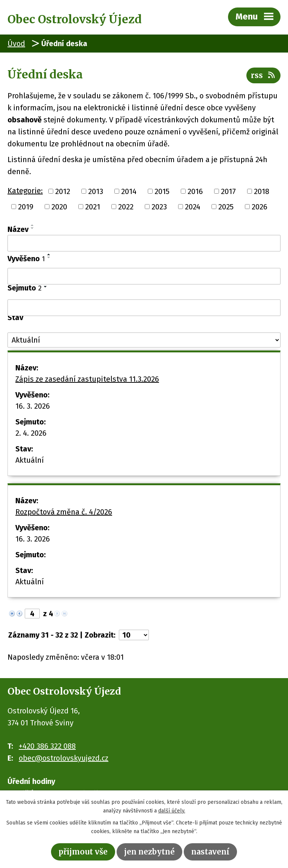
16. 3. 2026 (33, 406)
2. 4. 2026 (31, 433)
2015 (162, 191)
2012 (63, 191)
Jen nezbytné (149, 852)
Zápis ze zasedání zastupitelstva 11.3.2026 (87, 379)
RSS (263, 75)
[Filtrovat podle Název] (144, 243)
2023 (159, 207)
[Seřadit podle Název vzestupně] (33, 225)
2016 (195, 191)
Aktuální (30, 460)
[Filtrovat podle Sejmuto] (144, 308)
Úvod (16, 44)
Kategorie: (25, 191)
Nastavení (210, 852)
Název (18, 229)
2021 (93, 207)
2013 (96, 191)
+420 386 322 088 (47, 746)
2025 (226, 207)
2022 (126, 207)
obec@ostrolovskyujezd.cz (64, 758)
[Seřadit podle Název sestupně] (33, 228)
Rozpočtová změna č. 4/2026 (64, 512)
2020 (59, 207)
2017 (228, 191)
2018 (262, 191)
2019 (26, 207)
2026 (259, 207)
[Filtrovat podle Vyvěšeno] (144, 276)
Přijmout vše (83, 852)
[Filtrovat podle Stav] (144, 340)
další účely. (172, 811)
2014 (129, 191)
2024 (193, 207)
